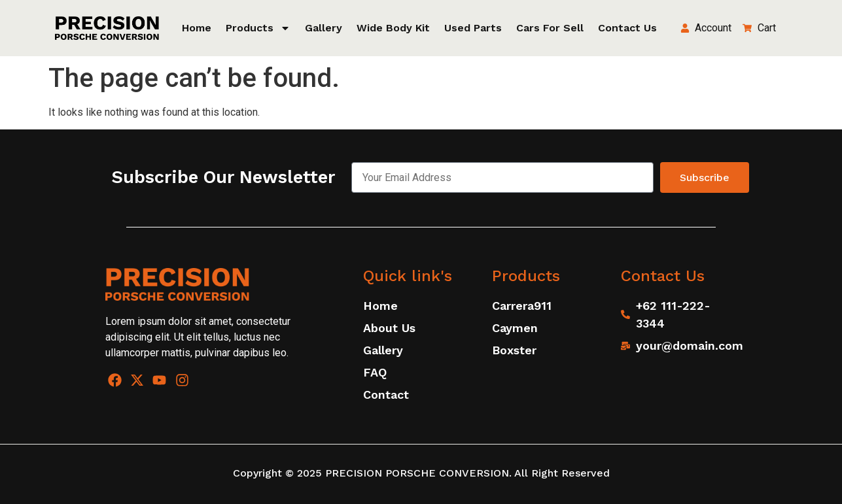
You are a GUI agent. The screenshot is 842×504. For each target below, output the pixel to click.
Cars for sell (550, 28)
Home (197, 28)
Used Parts (473, 28)
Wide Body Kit (393, 28)
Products (258, 28)
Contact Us (627, 28)
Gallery (324, 28)
